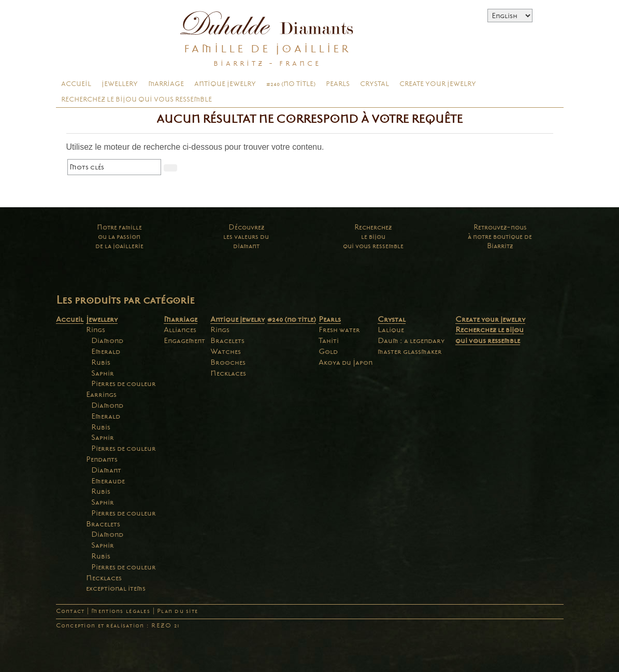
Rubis (101, 362)
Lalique (391, 330)
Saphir (103, 373)
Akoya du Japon (346, 362)
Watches (226, 351)
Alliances (180, 330)
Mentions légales (120, 611)
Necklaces (104, 578)
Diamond (107, 340)
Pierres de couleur (124, 383)
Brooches (228, 362)
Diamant (106, 470)
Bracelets (103, 524)
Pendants (102, 459)
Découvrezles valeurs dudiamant (246, 237)
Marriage (166, 84)
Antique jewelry (225, 84)
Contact (70, 611)
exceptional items (116, 588)
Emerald (106, 351)
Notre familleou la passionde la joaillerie (119, 237)
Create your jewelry (438, 84)
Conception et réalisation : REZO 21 (118, 626)
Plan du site (177, 611)
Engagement (184, 340)
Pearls (338, 84)
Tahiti (329, 340)
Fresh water (339, 330)
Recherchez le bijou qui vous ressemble (136, 99)
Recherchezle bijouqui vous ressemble (373, 237)
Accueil (76, 84)
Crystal (375, 84)
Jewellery (120, 84)
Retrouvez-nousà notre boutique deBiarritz (500, 237)
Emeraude (108, 481)
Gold (328, 351)
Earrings (101, 394)
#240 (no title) (291, 84)
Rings (96, 330)
